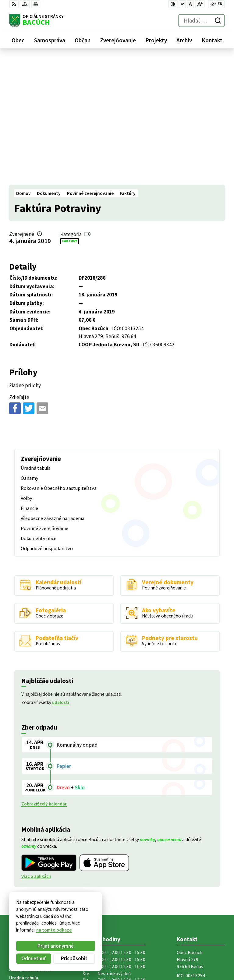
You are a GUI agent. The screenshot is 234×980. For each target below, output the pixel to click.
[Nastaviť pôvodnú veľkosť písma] (190, 4)
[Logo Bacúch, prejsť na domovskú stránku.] (36, 21)
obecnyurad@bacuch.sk (201, 881)
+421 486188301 (193, 874)
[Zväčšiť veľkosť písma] (200, 4)
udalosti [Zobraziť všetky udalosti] (61, 576)
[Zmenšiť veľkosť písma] (182, 4)
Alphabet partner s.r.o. (84, 915)
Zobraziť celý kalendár (44, 677)
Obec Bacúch (55, 920)
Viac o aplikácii (36, 749)
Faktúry (70, 114)
